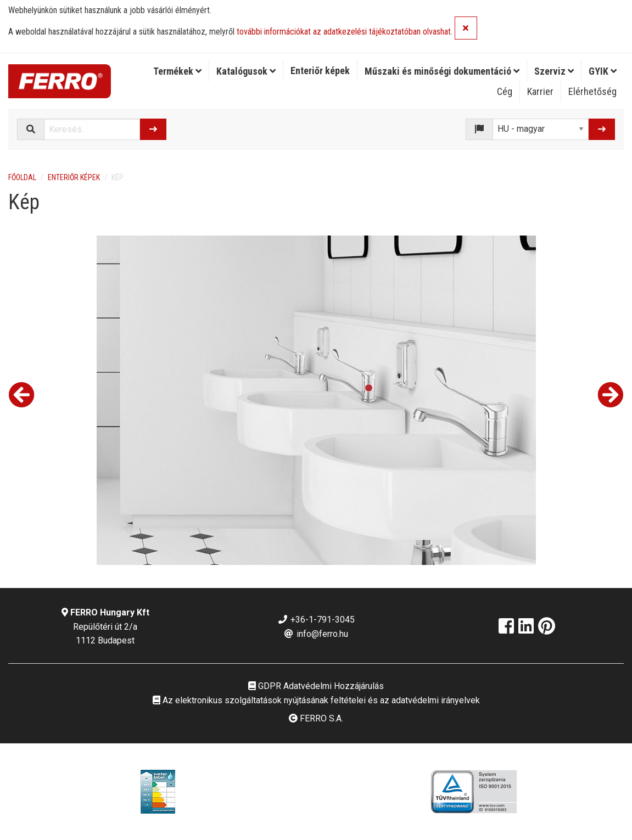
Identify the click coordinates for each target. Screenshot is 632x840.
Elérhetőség (592, 91)
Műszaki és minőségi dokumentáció (442, 71)
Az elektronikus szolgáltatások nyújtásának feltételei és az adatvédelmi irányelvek (316, 700)
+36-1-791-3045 (316, 620)
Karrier (540, 91)
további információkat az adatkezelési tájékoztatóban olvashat (344, 32)
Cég (505, 91)
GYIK (603, 71)
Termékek (177, 71)
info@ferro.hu (316, 634)
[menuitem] (178, 71)
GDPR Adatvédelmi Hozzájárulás (316, 686)
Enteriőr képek (320, 71)
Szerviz (554, 71)
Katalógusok (246, 71)
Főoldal (22, 177)
